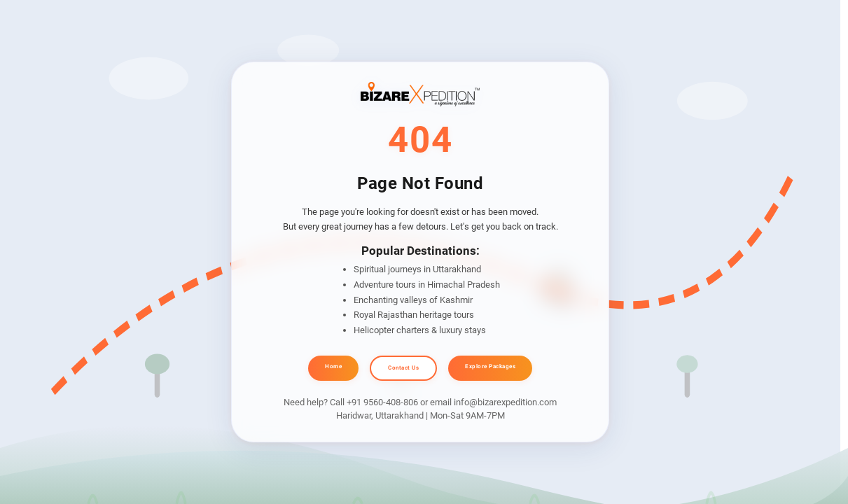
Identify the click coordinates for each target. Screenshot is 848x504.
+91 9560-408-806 (382, 402)
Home (333, 366)
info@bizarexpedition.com (505, 402)
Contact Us (403, 368)
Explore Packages (490, 366)
